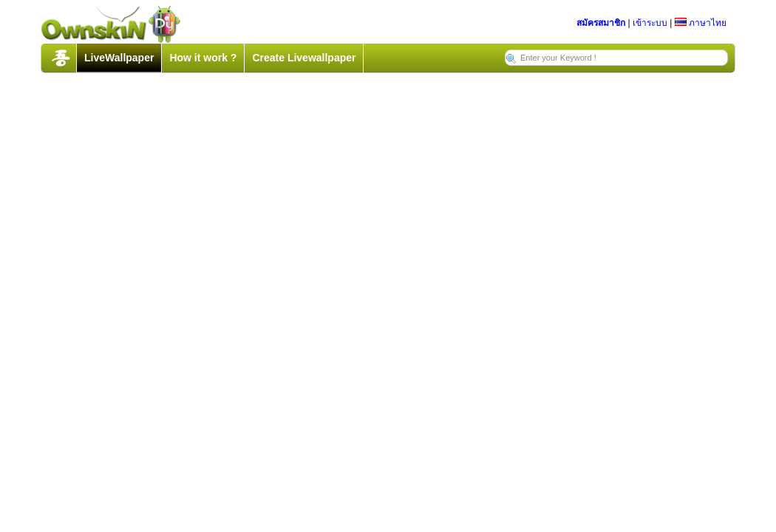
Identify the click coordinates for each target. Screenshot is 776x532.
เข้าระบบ (650, 23)
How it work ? (203, 58)
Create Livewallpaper (304, 58)
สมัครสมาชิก (601, 23)
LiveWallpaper (119, 58)
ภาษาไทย (701, 23)
